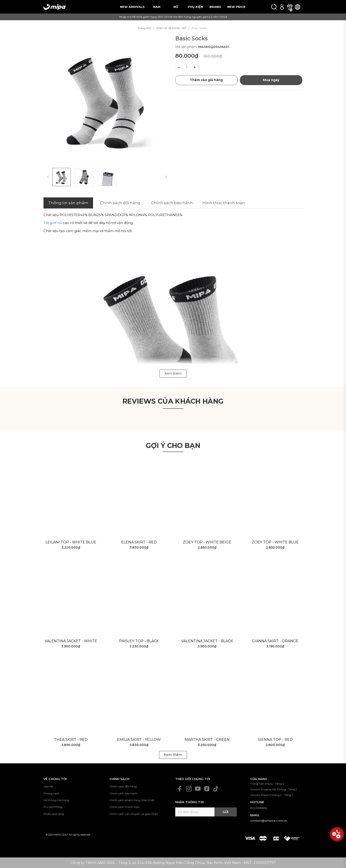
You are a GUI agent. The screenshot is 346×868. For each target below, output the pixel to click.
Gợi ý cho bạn (173, 446)
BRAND (215, 7)
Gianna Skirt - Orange (275, 641)
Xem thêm (173, 755)
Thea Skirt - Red (71, 740)
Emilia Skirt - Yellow (139, 740)
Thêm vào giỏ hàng (206, 80)
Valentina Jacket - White (71, 641)
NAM (157, 7)
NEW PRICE (236, 7)
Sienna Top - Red (275, 740)
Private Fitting (53, 807)
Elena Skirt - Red (139, 542)
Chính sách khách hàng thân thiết (132, 800)
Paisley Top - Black (139, 641)
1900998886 (259, 808)
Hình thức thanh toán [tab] (224, 203)
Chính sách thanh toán (125, 807)
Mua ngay (271, 80)
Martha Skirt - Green (207, 740)
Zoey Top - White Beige (207, 542)
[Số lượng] (187, 67)
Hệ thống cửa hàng (56, 800)
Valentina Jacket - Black (207, 641)
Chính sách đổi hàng (123, 786)
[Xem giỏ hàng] (290, 7)
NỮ (176, 7)
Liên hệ (48, 786)
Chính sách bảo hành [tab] (172, 203)
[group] (107, 99)
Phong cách (51, 793)
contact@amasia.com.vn (269, 821)
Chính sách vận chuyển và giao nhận (134, 814)
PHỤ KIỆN (195, 7)
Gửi (225, 812)
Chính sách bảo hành (123, 793)
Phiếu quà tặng (54, 814)
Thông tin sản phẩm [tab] (68, 203)
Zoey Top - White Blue (275, 542)
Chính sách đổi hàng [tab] (120, 203)
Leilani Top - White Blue (71, 542)
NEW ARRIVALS (132, 7)
